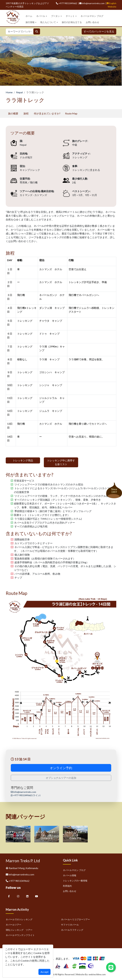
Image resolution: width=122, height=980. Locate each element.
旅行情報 (31, 22)
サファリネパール (70, 925)
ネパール (42, 16)
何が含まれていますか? (47, 113)
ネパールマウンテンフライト (20, 935)
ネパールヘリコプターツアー (75, 919)
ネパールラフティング (72, 930)
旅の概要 (13, 113)
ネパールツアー (14, 925)
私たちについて (49, 22)
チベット (71, 16)
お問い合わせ (92, 22)
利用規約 (67, 886)
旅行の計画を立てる (72, 22)
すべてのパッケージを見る (99, 31)
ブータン (56, 16)
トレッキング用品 (23, 460)
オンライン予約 (61, 768)
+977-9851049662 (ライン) (26, 795)
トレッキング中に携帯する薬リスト (61, 462)
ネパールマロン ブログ (92, 16)
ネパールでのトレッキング (19, 919)
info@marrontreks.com (23, 792)
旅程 (26, 113)
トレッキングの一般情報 (75, 881)
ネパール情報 (70, 875)
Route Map (71, 113)
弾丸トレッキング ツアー (19, 930)
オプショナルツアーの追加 (61, 778)
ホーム (29, 16)
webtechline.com (97, 974)
